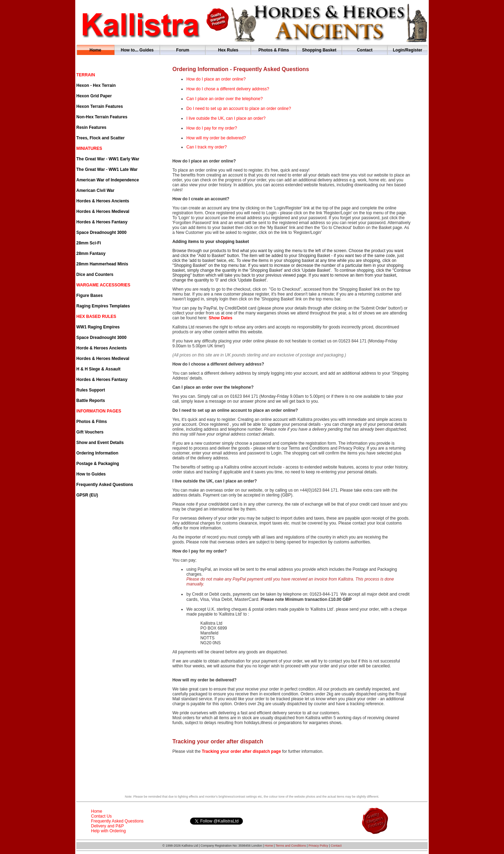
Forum (183, 50)
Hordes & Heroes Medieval (103, 211)
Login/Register (407, 50)
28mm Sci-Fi (89, 243)
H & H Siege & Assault (98, 369)
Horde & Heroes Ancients (101, 348)
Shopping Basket (319, 50)
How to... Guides (137, 50)
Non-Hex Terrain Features (102, 117)
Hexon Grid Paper (94, 96)
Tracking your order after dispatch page (241, 751)
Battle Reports (91, 401)
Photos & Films (274, 50)
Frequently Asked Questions (105, 485)
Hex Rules (228, 50)
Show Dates (220, 318)
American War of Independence (108, 180)
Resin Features (91, 127)
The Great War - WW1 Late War (107, 169)
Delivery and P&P (107, 826)
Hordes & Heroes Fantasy (102, 222)
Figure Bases (89, 296)
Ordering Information (97, 453)
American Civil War (95, 190)
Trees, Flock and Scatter (100, 138)
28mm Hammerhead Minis (102, 264)
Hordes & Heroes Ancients (103, 201)
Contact (365, 50)
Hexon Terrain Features (100, 106)
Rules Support (91, 390)
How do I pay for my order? (212, 128)
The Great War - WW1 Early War (108, 159)
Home (95, 50)
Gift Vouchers (90, 432)
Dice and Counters (95, 275)
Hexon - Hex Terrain (96, 85)
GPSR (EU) (87, 495)
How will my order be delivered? (216, 138)
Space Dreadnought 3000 (101, 232)
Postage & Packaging (98, 464)
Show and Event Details (100, 443)
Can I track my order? (206, 147)
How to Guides (91, 474)
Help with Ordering (108, 831)
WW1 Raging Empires (98, 327)
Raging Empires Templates (103, 306)
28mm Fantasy (91, 254)
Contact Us (101, 816)
